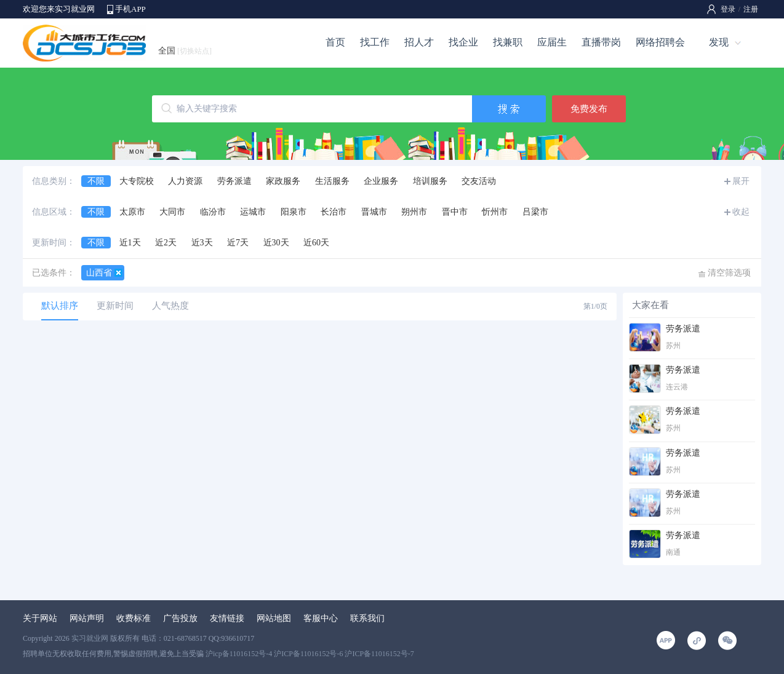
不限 (96, 181)
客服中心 (321, 618)
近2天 (166, 243)
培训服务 (430, 181)
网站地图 (274, 618)
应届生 (552, 42)
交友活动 (479, 181)
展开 (741, 181)
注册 (751, 9)
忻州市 (495, 212)
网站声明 (87, 618)
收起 (741, 212)
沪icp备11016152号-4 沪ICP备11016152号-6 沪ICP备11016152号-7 (310, 654)
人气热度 (170, 306)
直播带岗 (601, 42)
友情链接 (227, 618)
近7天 (238, 243)
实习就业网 (90, 638)
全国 (185, 51)
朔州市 (414, 212)
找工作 (375, 42)
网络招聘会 (660, 42)
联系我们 (367, 618)
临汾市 (213, 212)
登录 (728, 9)
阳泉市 (294, 212)
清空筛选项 (729, 273)
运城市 (253, 212)
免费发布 (589, 109)
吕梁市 (535, 212)
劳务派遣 (234, 181)
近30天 (276, 243)
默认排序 (60, 306)
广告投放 (180, 618)
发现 (719, 42)
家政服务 (283, 181)
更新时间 (115, 306)
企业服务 (381, 181)
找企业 (463, 42)
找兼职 (508, 42)
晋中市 (455, 212)
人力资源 (185, 181)
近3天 (202, 243)
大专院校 (137, 181)
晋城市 (374, 212)
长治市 (334, 212)
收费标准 (134, 618)
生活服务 (332, 181)
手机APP (130, 9)
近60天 (316, 243)
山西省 (99, 273)
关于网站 (40, 618)
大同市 (172, 212)
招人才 (419, 42)
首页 (335, 42)
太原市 (132, 212)
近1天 (130, 243)
